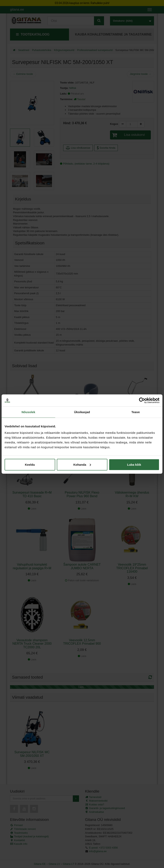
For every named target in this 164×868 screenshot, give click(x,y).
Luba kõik (134, 464)
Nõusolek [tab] (28, 412)
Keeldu (30, 464)
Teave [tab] (136, 412)
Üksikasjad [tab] (82, 412)
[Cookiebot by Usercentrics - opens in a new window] (142, 400)
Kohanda (82, 464)
